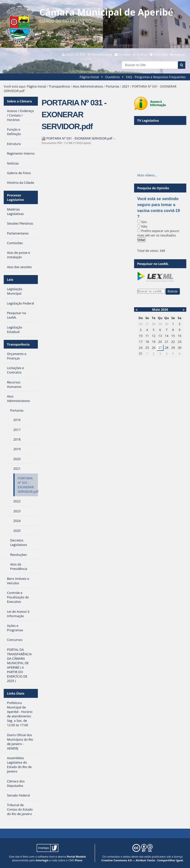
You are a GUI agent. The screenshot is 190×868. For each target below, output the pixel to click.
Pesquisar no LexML (153, 264)
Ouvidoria (112, 77)
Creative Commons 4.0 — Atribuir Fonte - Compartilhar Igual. (143, 860)
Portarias (113, 86)
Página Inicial (89, 77)
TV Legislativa (148, 120)
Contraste (161, 54)
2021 (126, 86)
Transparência (59, 86)
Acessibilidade (102, 54)
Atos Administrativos (88, 86)
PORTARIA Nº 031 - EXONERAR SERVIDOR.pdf (77, 138)
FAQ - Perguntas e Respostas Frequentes (156, 77)
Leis (10, 280)
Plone (79, 860)
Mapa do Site (75, 54)
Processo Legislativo (15, 197)
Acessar (180, 54)
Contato (125, 54)
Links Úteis (16, 693)
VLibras (142, 54)
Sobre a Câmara (19, 101)
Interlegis (42, 860)
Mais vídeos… (147, 175)
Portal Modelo (76, 856)
